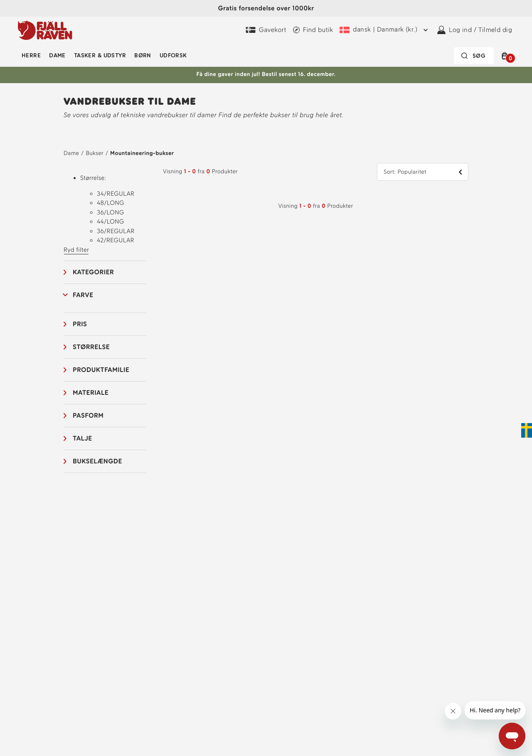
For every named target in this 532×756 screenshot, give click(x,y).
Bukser (95, 153)
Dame (57, 55)
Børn (143, 55)
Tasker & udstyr (100, 55)
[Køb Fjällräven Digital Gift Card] (266, 30)
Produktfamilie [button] (101, 370)
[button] (506, 56)
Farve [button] (83, 295)
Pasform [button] (88, 415)
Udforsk (173, 55)
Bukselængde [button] (97, 461)
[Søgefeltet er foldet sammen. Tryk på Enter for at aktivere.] (474, 56)
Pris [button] (80, 324)
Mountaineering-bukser (142, 153)
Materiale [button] (91, 393)
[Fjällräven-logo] (45, 30)
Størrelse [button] (91, 347)
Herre (31, 55)
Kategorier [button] (93, 272)
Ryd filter (76, 250)
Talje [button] (83, 438)
